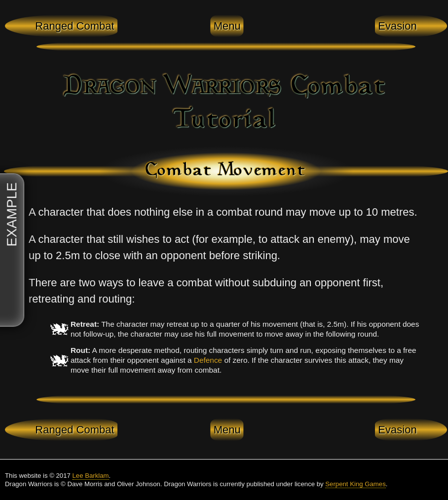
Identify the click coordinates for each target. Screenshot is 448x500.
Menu (227, 26)
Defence (208, 360)
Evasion (397, 26)
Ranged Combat (75, 26)
